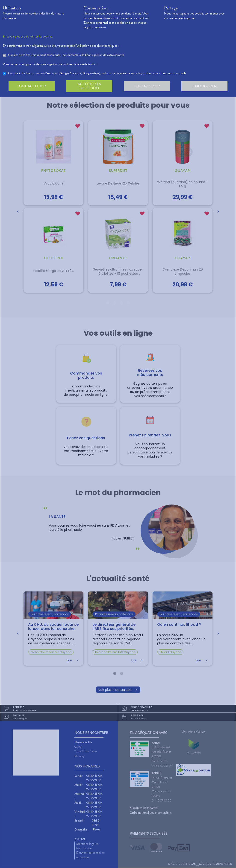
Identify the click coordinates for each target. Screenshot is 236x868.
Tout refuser (147, 86)
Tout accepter (32, 86)
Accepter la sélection (89, 86)
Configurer (204, 86)
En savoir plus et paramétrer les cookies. (28, 37)
